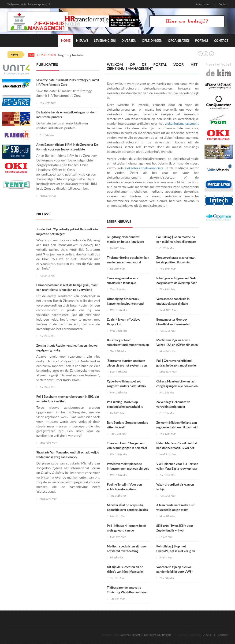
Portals (202, 41)
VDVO (207, 635)
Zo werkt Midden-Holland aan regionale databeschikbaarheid (177, 425)
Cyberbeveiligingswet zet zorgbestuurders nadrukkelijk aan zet (127, 386)
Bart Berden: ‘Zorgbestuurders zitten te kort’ (127, 425)
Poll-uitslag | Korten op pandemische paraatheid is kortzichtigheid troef (125, 407)
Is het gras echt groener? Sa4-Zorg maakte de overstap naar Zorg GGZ (176, 283)
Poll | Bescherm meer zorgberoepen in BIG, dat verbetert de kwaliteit (68, 399)
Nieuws (82, 41)
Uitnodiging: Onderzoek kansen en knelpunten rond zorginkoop (125, 303)
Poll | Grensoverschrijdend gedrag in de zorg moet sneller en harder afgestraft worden (177, 365)
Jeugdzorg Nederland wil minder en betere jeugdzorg (125, 239)
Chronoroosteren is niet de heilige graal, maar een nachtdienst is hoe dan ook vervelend (67, 287)
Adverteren (202, 4)
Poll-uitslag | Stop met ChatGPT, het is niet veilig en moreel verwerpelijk (176, 551)
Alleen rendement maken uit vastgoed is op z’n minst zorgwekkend (175, 510)
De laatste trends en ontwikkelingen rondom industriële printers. (66, 115)
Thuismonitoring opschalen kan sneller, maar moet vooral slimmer (128, 262)
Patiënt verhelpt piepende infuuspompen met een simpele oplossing (128, 468)
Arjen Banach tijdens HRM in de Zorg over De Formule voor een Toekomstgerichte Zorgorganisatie (67, 149)
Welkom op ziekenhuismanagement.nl (29, 4)
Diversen (129, 41)
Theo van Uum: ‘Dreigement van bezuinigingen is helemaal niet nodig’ (127, 448)
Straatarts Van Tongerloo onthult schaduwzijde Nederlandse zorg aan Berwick (68, 455)
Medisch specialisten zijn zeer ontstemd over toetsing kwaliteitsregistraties (127, 551)
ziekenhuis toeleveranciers (144, 168)
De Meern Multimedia (158, 635)
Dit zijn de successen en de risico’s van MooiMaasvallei (125, 569)
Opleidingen (152, 41)
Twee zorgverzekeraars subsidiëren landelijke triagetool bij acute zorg (123, 283)
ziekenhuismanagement (182, 123)
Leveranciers (105, 41)
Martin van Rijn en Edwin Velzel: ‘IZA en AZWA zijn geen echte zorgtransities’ (177, 345)
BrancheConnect (130, 635)
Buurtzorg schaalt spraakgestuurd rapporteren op (128, 342)
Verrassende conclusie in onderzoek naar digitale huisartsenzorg (173, 303)
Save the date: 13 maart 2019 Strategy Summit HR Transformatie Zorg (68, 82)
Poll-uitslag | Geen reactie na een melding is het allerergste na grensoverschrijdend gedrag (177, 242)
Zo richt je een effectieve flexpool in (124, 322)
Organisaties (179, 41)
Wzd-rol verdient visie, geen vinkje (175, 487)
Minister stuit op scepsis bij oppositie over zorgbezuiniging (128, 507)
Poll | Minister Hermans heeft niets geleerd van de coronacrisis (127, 530)
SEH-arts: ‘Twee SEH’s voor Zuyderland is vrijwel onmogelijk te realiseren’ (175, 530)
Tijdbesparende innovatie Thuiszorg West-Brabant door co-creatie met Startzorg (127, 592)
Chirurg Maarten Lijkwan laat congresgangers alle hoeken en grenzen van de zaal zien (177, 386)
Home (66, 41)
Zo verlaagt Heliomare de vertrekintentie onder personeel (173, 407)
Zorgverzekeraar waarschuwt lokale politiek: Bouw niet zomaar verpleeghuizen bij (176, 262)
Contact (223, 4)
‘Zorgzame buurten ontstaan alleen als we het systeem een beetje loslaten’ (127, 365)
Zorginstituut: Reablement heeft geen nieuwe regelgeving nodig (67, 348)
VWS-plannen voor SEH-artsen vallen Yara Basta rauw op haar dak (177, 468)
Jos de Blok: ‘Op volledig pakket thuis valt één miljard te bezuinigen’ (67, 232)
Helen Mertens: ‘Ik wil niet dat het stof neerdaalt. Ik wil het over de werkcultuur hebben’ (177, 448)
